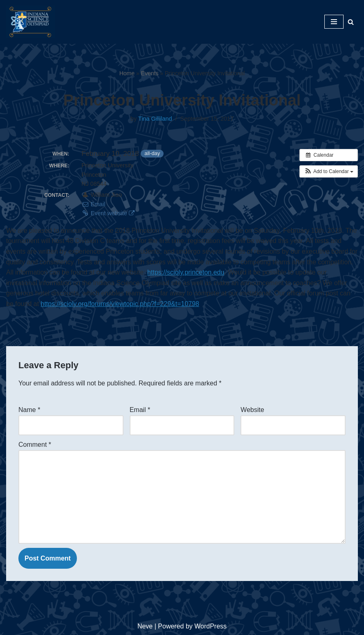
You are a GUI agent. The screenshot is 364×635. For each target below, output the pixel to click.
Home (127, 73)
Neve (145, 626)
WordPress (210, 626)
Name (29, 410)
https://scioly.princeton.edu (186, 272)
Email (93, 204)
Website (252, 410)
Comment (35, 445)
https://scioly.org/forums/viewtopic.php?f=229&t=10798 (120, 304)
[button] (329, 171)
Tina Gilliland (155, 119)
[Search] (351, 22)
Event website (108, 213)
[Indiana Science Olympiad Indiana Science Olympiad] (31, 22)
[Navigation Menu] (334, 22)
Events (150, 73)
